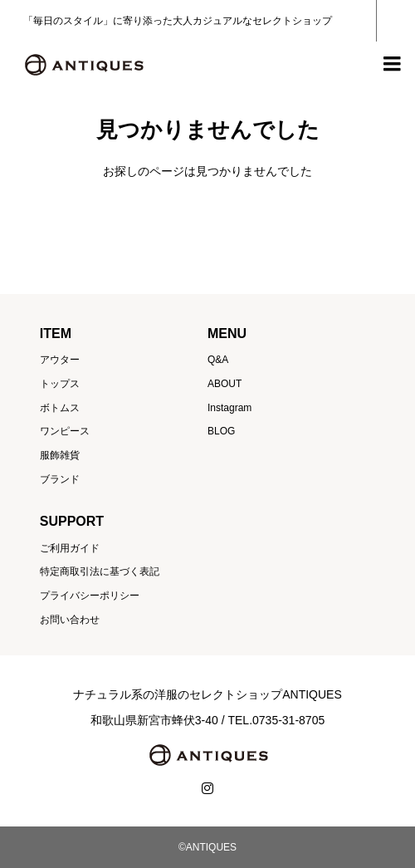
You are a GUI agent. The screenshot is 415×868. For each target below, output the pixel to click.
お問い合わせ (70, 620)
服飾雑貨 (60, 455)
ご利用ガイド (70, 548)
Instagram (229, 408)
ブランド (60, 479)
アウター (60, 360)
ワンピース (65, 431)
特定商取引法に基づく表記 (100, 571)
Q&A (218, 360)
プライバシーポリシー (90, 596)
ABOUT (225, 384)
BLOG (221, 431)
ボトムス (60, 408)
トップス (60, 384)
